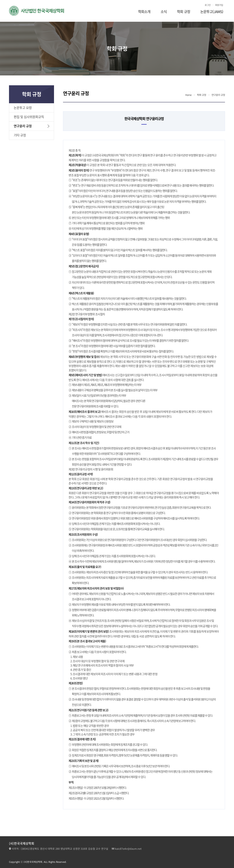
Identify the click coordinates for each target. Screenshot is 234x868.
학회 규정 (184, 12)
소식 (164, 12)
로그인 (208, 5)
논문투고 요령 (23, 108)
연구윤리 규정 (23, 126)
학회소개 (144, 12)
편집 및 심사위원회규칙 (29, 117)
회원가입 (219, 5)
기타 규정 (20, 135)
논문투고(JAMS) (212, 12)
